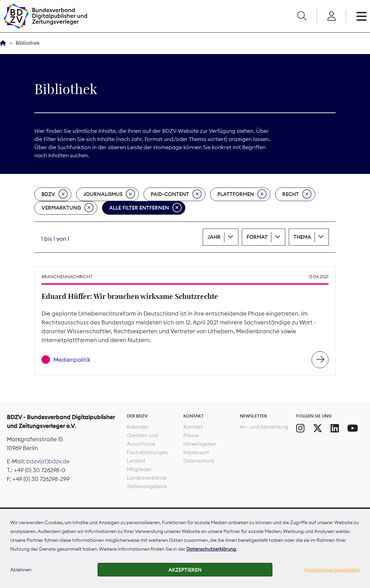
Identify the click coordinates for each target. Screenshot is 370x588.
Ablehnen (21, 570)
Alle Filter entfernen (145, 208)
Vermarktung (68, 208)
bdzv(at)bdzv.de (48, 461)
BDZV (55, 194)
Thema (302, 237)
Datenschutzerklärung (211, 549)
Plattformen (242, 194)
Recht (297, 194)
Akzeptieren (185, 570)
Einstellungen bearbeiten (332, 570)
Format (257, 237)
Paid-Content (176, 194)
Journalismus (109, 194)
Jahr (214, 237)
